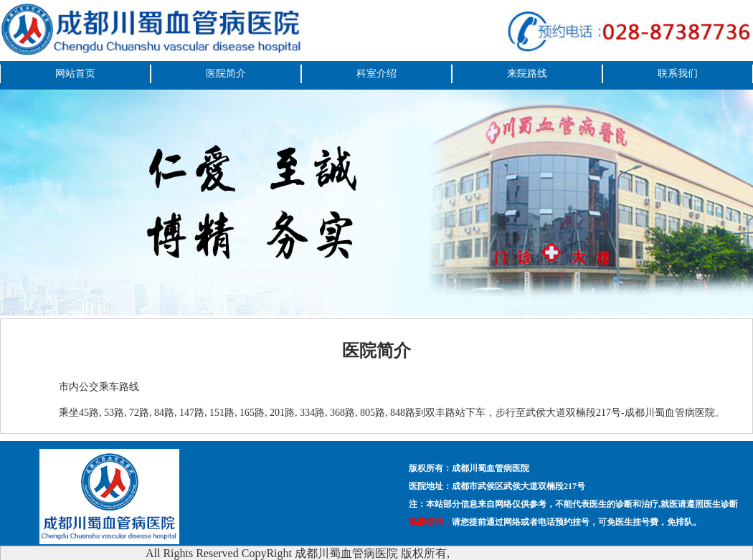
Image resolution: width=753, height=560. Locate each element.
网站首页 (75, 73)
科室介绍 (376, 73)
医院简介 (226, 73)
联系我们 (678, 73)
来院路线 (527, 73)
